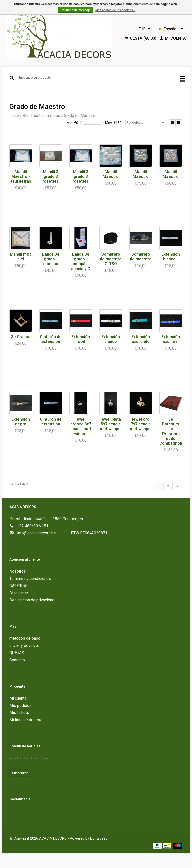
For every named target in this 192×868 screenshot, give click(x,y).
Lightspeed (99, 838)
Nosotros (18, 571)
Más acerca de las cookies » (115, 10)
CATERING (19, 586)
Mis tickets (19, 712)
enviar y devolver (24, 645)
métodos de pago (25, 638)
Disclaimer (19, 593)
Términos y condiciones (30, 578)
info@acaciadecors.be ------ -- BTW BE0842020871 (62, 533)
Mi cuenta (173, 38)
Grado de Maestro (80, 116)
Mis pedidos (21, 705)
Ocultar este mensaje (76, 10)
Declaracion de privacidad (32, 600)
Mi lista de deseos (26, 720)
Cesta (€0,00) (141, 38)
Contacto (17, 660)
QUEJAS (17, 653)
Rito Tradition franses (41, 116)
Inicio (14, 116)
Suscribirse (20, 773)
